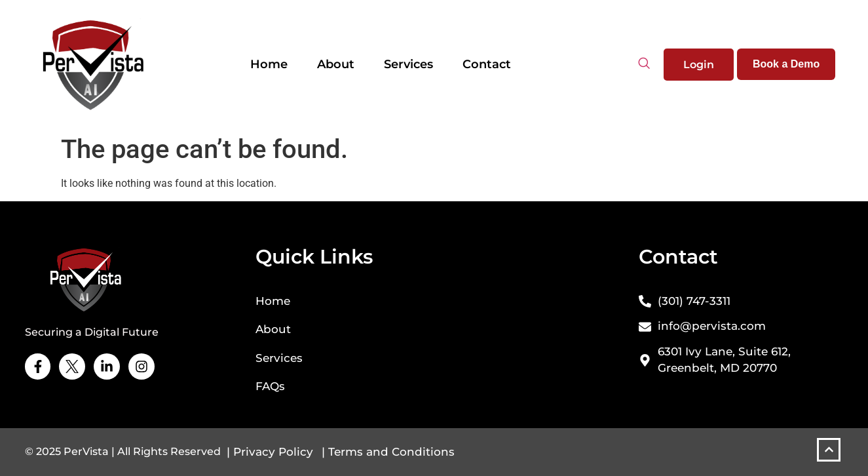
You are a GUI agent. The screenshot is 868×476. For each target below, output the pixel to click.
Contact (487, 64)
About (336, 64)
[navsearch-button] (644, 64)
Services (408, 64)
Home (269, 64)
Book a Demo (786, 64)
